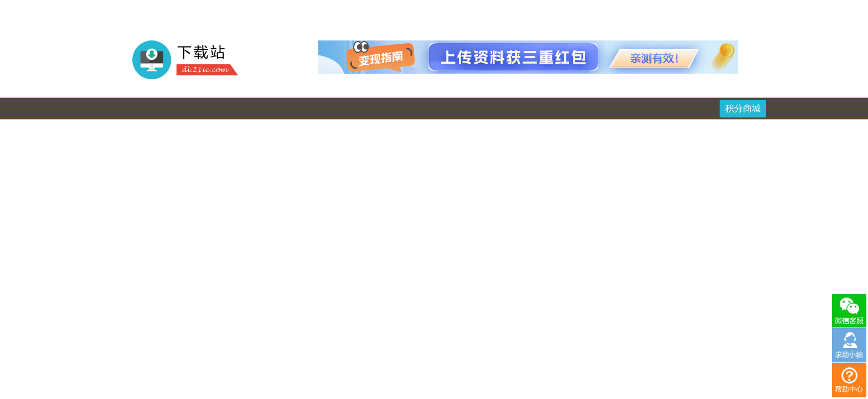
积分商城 (743, 108)
